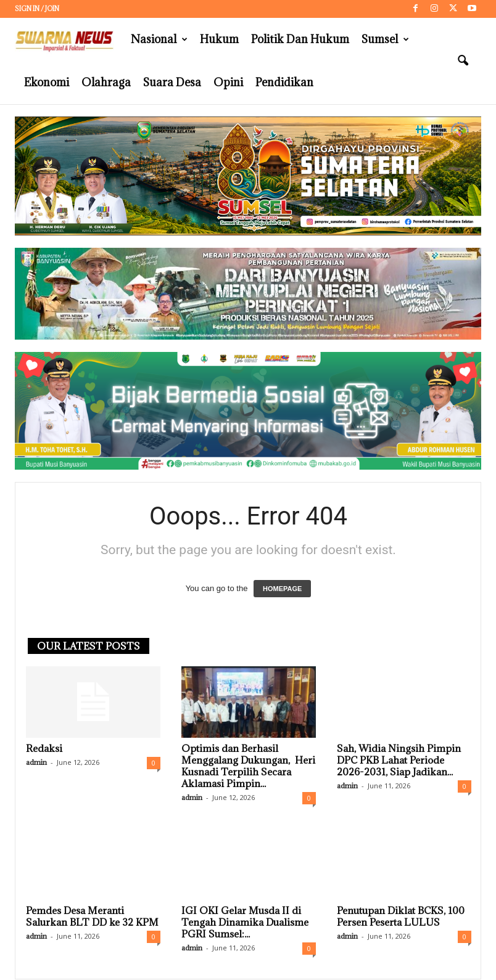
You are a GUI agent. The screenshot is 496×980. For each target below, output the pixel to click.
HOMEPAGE (282, 589)
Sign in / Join (37, 9)
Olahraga (106, 82)
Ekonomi (47, 82)
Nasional (159, 39)
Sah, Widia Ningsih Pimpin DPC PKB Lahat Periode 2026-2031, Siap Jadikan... (399, 760)
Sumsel (385, 39)
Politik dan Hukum (300, 39)
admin (36, 762)
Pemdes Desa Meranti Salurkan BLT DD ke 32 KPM (92, 916)
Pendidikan (284, 82)
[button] (463, 61)
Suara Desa (172, 82)
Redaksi (44, 748)
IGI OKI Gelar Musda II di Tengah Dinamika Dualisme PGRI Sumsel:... (245, 922)
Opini (228, 82)
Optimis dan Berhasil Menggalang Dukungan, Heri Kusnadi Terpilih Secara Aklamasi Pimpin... (248, 766)
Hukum (219, 39)
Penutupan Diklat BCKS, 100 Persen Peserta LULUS (401, 916)
